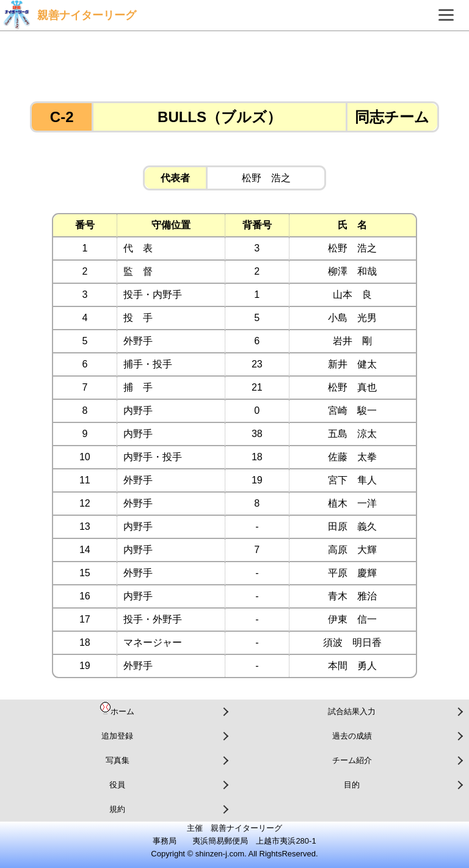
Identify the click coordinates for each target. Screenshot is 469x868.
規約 (117, 809)
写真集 (118, 760)
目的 (352, 785)
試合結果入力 (352, 711)
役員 (117, 785)
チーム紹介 (352, 760)
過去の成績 (352, 736)
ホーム (117, 709)
